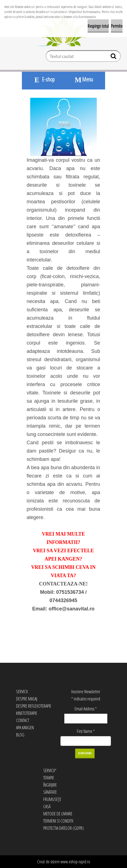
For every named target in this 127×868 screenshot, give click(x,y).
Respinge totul (98, 26)
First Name (86, 731)
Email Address (86, 709)
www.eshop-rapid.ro (75, 862)
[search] (114, 57)
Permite (117, 26)
